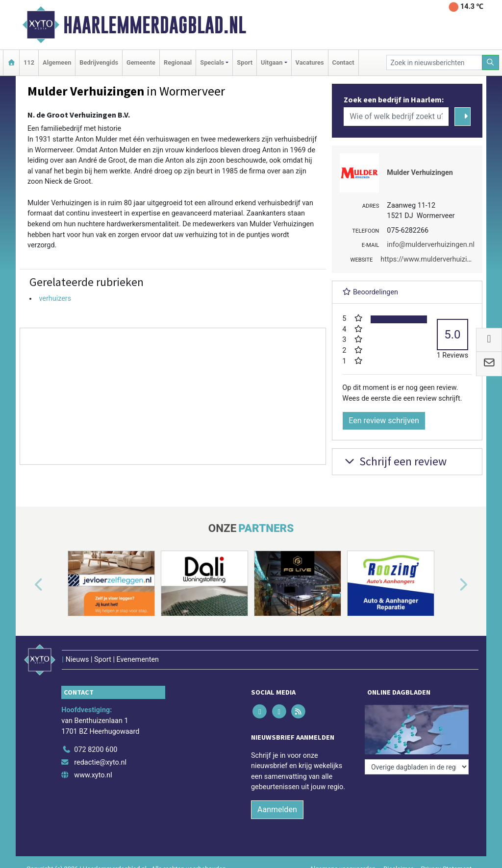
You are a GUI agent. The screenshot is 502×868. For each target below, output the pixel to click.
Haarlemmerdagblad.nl (155, 25)
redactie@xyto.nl (100, 762)
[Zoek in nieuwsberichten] (434, 62)
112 (29, 62)
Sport (245, 62)
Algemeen (57, 62)
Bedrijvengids (99, 62)
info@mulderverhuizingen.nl (431, 245)
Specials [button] (212, 62)
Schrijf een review (394, 461)
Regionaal (178, 62)
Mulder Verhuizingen (420, 173)
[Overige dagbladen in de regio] (417, 767)
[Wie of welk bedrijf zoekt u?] (396, 117)
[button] (27, 585)
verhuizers (55, 299)
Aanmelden (277, 809)
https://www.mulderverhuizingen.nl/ (437, 259)
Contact (343, 62)
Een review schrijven (384, 421)
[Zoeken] (491, 62)
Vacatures (310, 62)
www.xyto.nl (93, 775)
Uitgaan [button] (272, 62)
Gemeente (141, 62)
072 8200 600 (96, 750)
